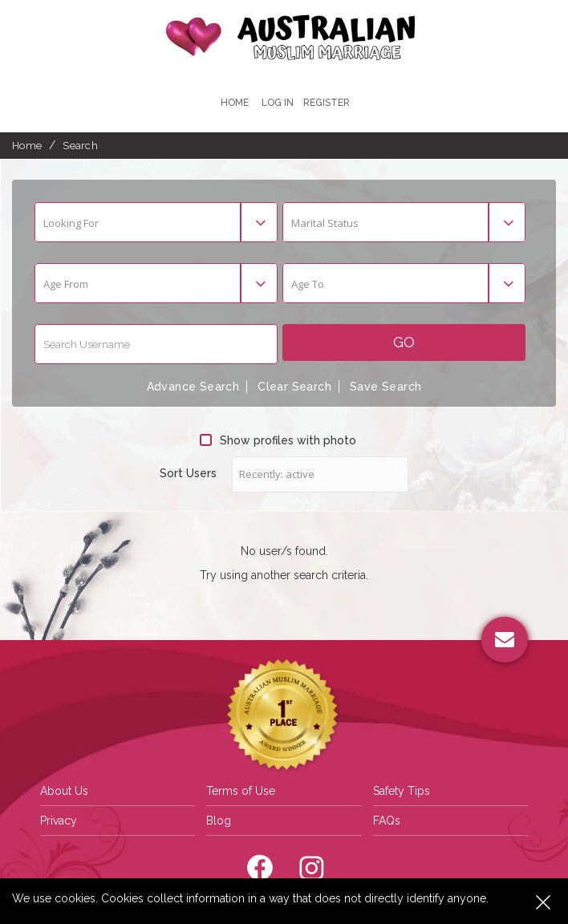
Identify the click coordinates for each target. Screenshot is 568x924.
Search (80, 146)
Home (235, 103)
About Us (64, 791)
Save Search (385, 387)
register (327, 103)
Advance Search (193, 387)
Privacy (59, 821)
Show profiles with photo (278, 440)
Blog (219, 821)
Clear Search (294, 387)
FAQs (387, 821)
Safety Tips (402, 791)
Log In (278, 103)
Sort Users (188, 473)
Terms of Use (241, 791)
